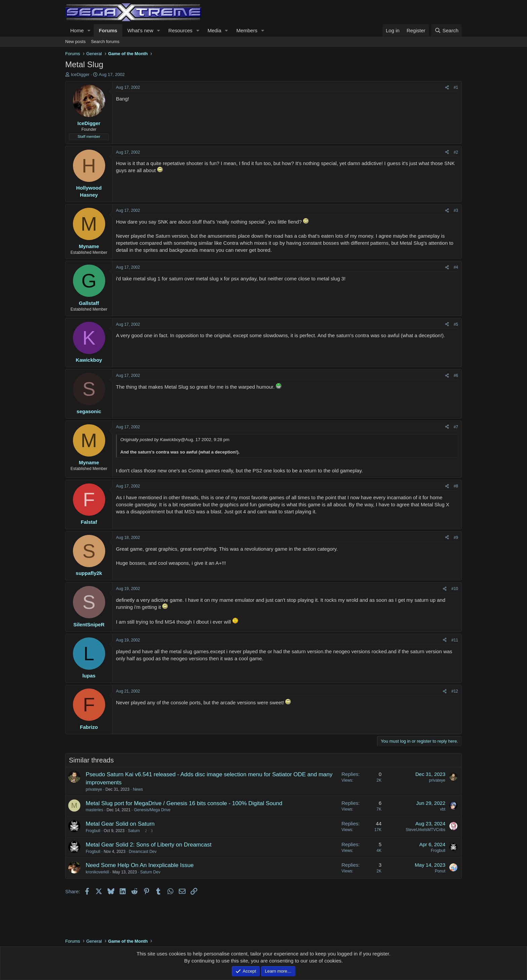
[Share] (447, 88)
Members (247, 30)
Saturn (134, 831)
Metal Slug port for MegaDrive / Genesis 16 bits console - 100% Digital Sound (184, 803)
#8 (456, 486)
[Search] (447, 30)
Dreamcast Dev (143, 852)
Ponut (440, 871)
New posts (75, 42)
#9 (456, 538)
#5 (456, 324)
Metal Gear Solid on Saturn (120, 824)
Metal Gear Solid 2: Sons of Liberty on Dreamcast (149, 845)
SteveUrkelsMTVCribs (425, 830)
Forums (108, 30)
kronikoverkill (97, 872)
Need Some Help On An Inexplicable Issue (140, 865)
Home (77, 30)
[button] (89, 30)
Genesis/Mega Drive (152, 810)
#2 (456, 152)
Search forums (105, 42)
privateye (94, 789)
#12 (455, 691)
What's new (140, 30)
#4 (456, 267)
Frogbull (93, 831)
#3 (456, 210)
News (138, 789)
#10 (455, 589)
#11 (455, 640)
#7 (456, 427)
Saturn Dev (150, 872)
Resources (180, 30)
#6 (456, 376)
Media (214, 30)
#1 (456, 87)
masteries (94, 810)
